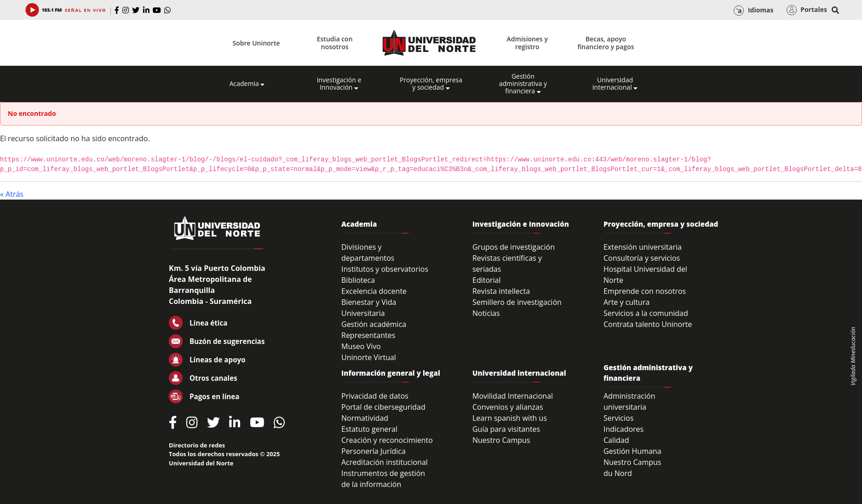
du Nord (618, 473)
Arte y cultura (626, 302)
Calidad (616, 440)
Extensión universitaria (643, 247)
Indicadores (624, 429)
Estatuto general (369, 429)
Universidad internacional (519, 373)
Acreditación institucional (385, 462)
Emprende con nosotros (645, 291)
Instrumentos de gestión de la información (383, 479)
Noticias (486, 313)
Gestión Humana (632, 451)
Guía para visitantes (506, 429)
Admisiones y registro (527, 43)
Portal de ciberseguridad (383, 407)
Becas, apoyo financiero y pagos (606, 43)
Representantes (368, 335)
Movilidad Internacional (513, 396)
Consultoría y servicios (642, 258)
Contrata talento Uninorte (648, 324)
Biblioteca (358, 280)
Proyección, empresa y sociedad (431, 84)
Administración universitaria (629, 401)
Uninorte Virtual (369, 357)
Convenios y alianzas (508, 407)
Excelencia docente (374, 291)
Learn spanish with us (510, 418)
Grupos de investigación (514, 247)
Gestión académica (374, 324)
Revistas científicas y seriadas (507, 263)
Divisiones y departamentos (368, 252)
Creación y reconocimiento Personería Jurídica (387, 446)
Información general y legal (391, 373)
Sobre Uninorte (256, 43)
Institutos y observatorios (385, 269)
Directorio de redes (197, 445)
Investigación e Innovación (339, 84)
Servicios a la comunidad (646, 313)
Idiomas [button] (753, 11)
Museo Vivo (361, 346)
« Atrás (12, 194)
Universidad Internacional (615, 84)
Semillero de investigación (517, 302)
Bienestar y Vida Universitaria (369, 308)
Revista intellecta (501, 291)
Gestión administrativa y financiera (523, 84)
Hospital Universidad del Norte (645, 275)
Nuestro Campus (501, 440)
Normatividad (365, 418)
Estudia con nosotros (335, 43)
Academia (247, 84)
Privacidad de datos (375, 396)
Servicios (618, 418)
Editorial (487, 280)
